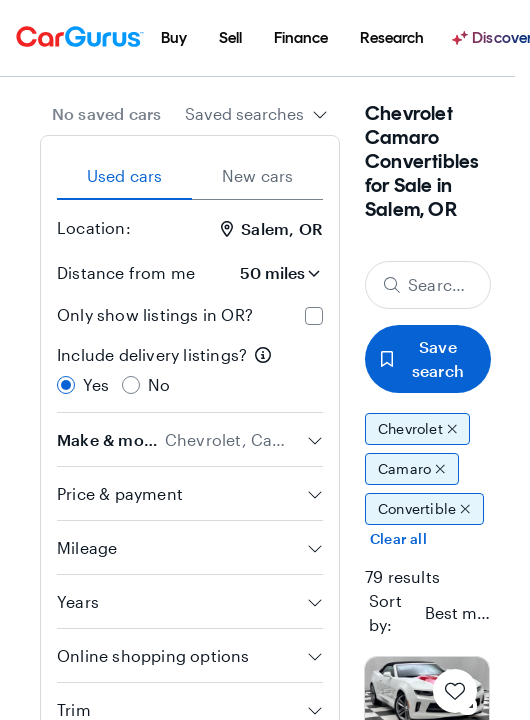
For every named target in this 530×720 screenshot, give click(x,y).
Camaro (412, 469)
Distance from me (126, 272)
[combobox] (256, 114)
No (159, 384)
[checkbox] (314, 316)
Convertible (424, 509)
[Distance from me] (267, 273)
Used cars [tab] (125, 175)
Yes (96, 384)
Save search (422, 358)
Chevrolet (417, 429)
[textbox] (459, 613)
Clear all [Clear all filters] (398, 538)
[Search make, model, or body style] (428, 285)
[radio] (66, 385)
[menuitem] (174, 38)
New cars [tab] (258, 175)
